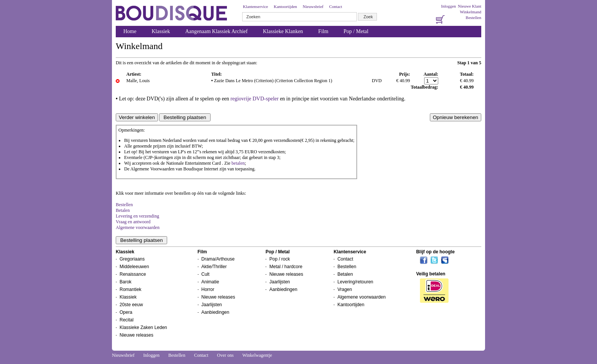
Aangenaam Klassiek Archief (216, 31)
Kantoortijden (285, 6)
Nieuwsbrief (313, 6)
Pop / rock (279, 259)
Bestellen (473, 17)
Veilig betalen (431, 274)
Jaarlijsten (212, 305)
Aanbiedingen (215, 312)
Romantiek (130, 289)
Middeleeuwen (134, 267)
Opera (126, 312)
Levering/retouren (355, 282)
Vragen (345, 289)
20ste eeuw (131, 305)
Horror (208, 289)
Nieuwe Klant (470, 6)
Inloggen (448, 6)
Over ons (225, 355)
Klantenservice (255, 6)
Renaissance (133, 274)
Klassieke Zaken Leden (143, 327)
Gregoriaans (132, 259)
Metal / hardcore (286, 267)
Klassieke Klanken (283, 31)
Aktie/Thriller (214, 267)
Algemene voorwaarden (138, 227)
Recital (127, 320)
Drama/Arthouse (218, 259)
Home (130, 31)
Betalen (123, 210)
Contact (335, 6)
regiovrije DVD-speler (254, 99)
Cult (205, 274)
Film (323, 31)
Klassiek (161, 31)
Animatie (210, 282)
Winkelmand (471, 12)
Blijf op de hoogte (435, 252)
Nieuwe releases (136, 335)
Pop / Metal (356, 31)
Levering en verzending (137, 216)
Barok (125, 282)
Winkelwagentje (257, 355)
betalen (238, 163)
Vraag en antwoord (133, 222)
